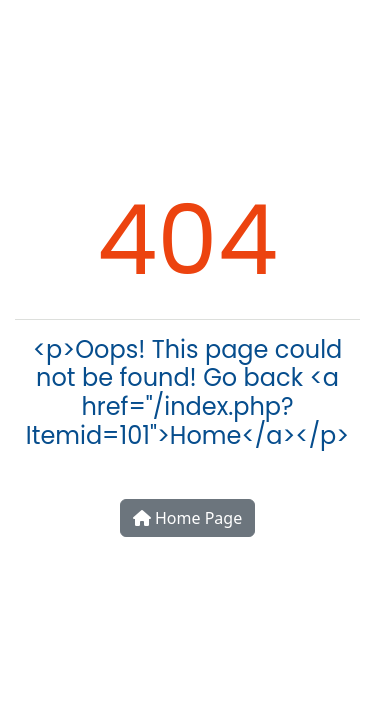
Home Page (187, 518)
